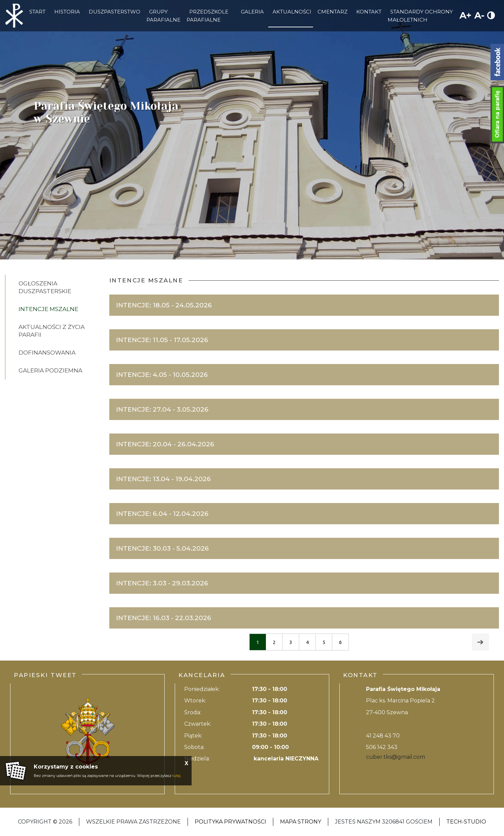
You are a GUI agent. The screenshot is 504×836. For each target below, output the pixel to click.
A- (479, 15)
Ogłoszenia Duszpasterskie (45, 287)
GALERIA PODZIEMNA (50, 370)
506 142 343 (382, 747)
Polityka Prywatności (230, 822)
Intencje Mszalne (48, 309)
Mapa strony (301, 822)
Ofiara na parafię (497, 114)
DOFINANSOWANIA (47, 353)
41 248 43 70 (383, 736)
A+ (466, 15)
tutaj (176, 776)
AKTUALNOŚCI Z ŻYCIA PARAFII (52, 331)
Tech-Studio (466, 822)
